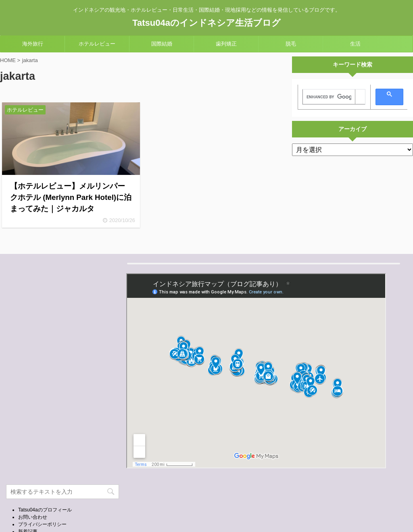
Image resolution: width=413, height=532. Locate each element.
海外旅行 (33, 44)
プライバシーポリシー (42, 524)
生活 (355, 44)
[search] (329, 97)
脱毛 (291, 44)
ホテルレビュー (97, 44)
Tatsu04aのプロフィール (45, 510)
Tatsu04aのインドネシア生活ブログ (206, 23)
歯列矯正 (226, 44)
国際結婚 (162, 44)
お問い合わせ (33, 517)
